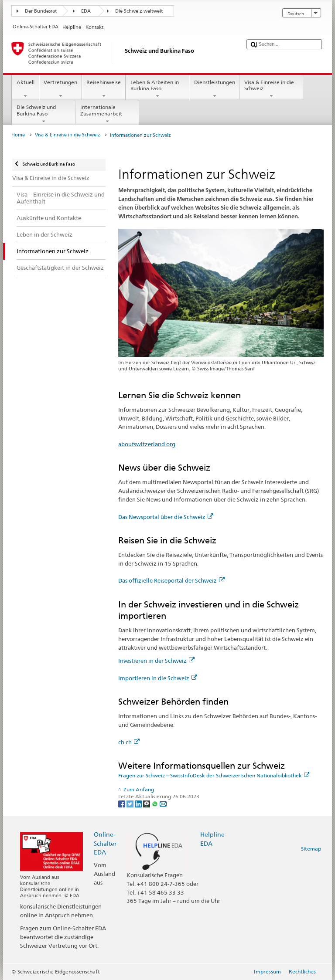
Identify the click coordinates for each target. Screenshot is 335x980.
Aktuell (25, 89)
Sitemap (311, 849)
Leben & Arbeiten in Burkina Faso (157, 89)
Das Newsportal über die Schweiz (166, 517)
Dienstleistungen (214, 89)
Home (18, 135)
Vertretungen (61, 89)
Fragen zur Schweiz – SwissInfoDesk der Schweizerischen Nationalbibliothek (214, 775)
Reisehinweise (104, 89)
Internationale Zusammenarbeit (107, 114)
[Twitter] (131, 803)
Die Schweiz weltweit (139, 11)
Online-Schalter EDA (105, 843)
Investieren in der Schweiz (156, 661)
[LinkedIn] (139, 803)
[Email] (163, 803)
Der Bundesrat (41, 11)
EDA (86, 11)
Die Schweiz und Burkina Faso (44, 114)
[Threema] (147, 803)
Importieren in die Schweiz (158, 678)
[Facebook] (122, 803)
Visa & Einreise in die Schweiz (271, 89)
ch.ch (129, 742)
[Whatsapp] (156, 803)
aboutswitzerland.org (147, 444)
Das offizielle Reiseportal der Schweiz (171, 580)
